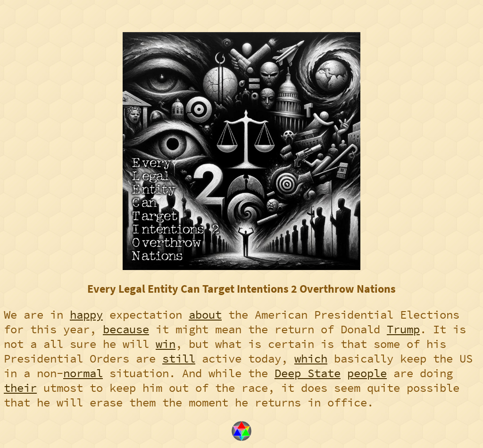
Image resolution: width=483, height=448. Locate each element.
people (367, 373)
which (311, 359)
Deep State (308, 373)
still (179, 359)
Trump (403, 329)
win (166, 344)
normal (83, 373)
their (20, 388)
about (205, 315)
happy (86, 315)
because (126, 329)
